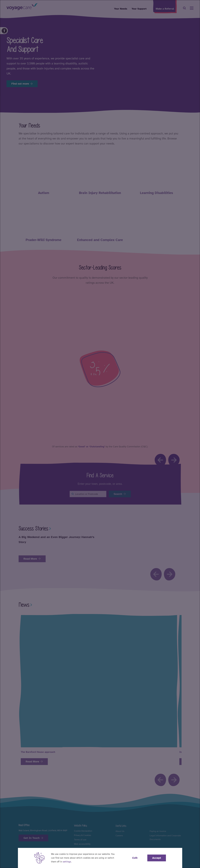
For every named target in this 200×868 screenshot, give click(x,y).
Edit (135, 858)
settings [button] (67, 862)
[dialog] (100, 434)
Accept (157, 858)
